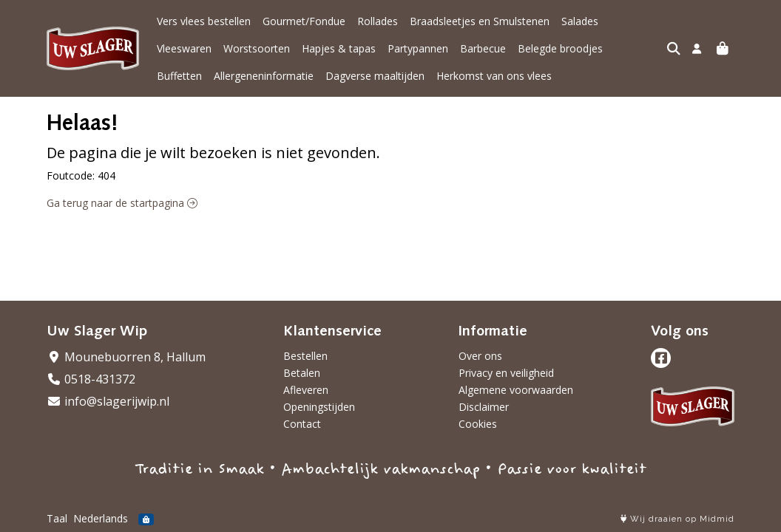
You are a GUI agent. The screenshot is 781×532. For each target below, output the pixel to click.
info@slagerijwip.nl (108, 401)
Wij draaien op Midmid (677, 519)
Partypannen (351, 48)
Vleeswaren (638, 21)
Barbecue (416, 48)
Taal (57, 518)
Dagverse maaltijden (318, 76)
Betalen (302, 373)
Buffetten (571, 48)
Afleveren (306, 390)
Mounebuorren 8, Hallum (126, 357)
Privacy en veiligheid (506, 373)
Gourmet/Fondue (304, 21)
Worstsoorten (190, 48)
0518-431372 (91, 379)
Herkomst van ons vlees (437, 76)
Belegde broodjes (494, 48)
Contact (302, 424)
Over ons (480, 356)
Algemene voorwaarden (516, 390)
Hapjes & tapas (272, 48)
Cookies (478, 424)
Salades (580, 21)
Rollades (378, 21)
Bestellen (305, 356)
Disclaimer (484, 407)
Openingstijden (319, 407)
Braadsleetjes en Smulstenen (480, 21)
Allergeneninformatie (207, 76)
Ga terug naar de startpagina (122, 203)
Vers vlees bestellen (204, 21)
